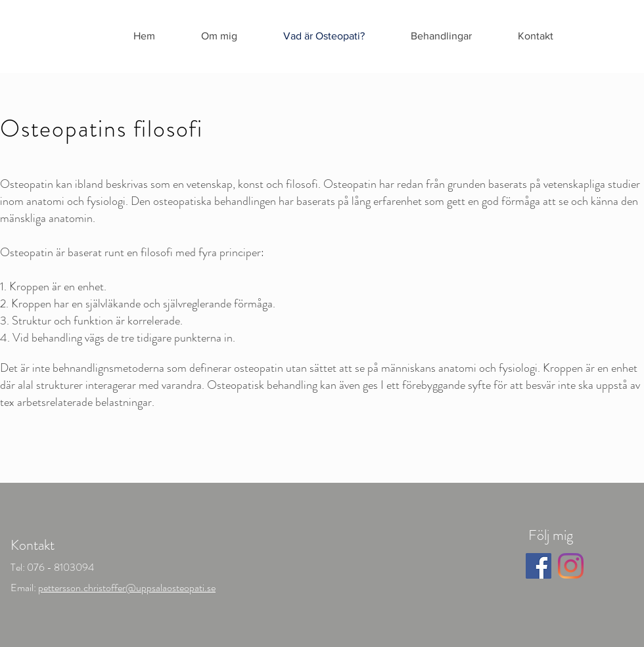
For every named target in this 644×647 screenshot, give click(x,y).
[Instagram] (571, 566)
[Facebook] (539, 566)
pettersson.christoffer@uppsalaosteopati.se (127, 588)
